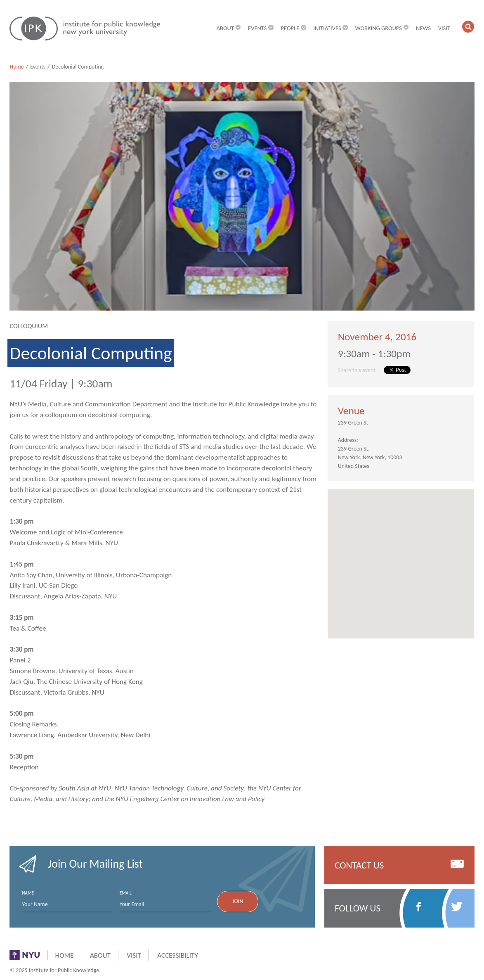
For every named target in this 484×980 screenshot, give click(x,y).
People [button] (294, 28)
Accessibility (178, 955)
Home (17, 67)
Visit (444, 28)
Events (38, 67)
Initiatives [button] (331, 28)
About (100, 955)
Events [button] (261, 28)
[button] (468, 27)
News (423, 28)
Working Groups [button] (382, 28)
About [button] (229, 28)
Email (128, 893)
